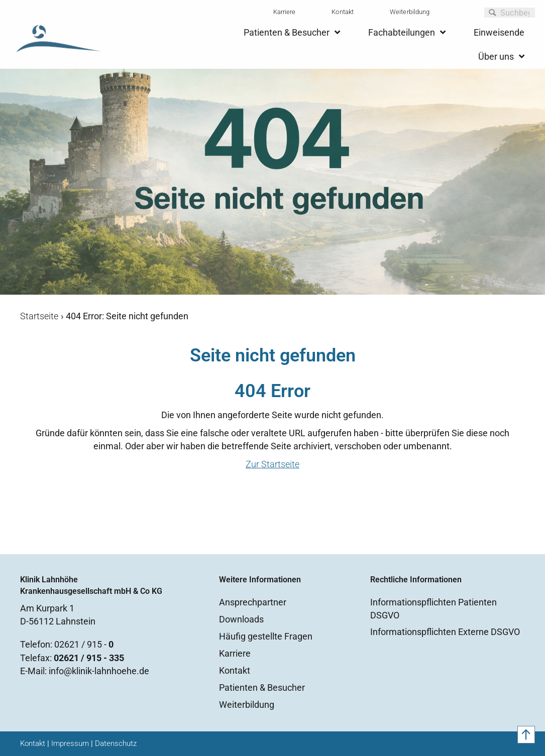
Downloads (241, 619)
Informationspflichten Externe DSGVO (445, 632)
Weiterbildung (410, 12)
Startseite (39, 316)
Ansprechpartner (253, 602)
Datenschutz (116, 743)
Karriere (285, 12)
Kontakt (343, 12)
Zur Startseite (272, 464)
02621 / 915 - (84, 644)
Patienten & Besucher (262, 687)
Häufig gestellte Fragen (266, 636)
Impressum (70, 743)
